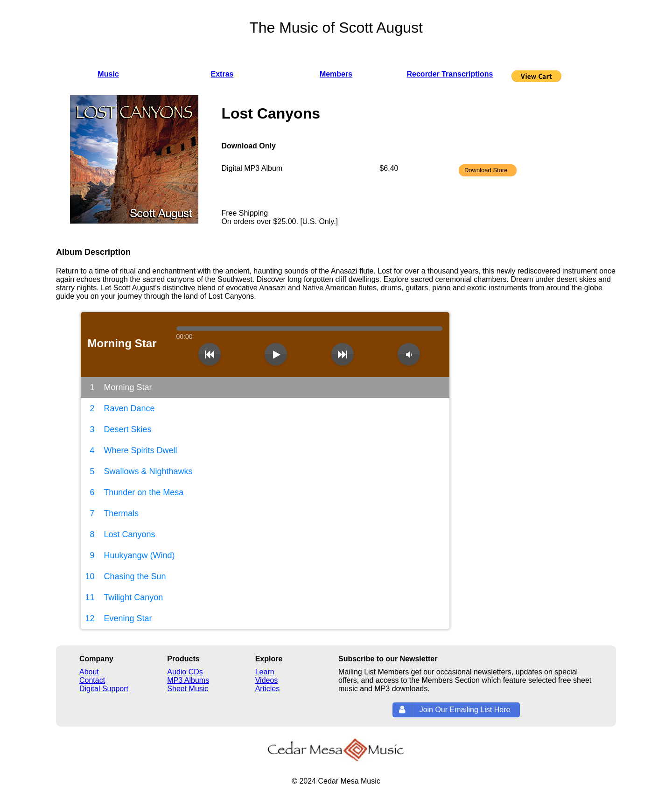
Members (336, 74)
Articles (267, 689)
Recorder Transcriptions (450, 74)
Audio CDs (185, 672)
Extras (222, 74)
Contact (92, 680)
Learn (265, 672)
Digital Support (104, 689)
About (89, 672)
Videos (267, 680)
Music (108, 74)
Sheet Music (188, 689)
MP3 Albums (188, 680)
